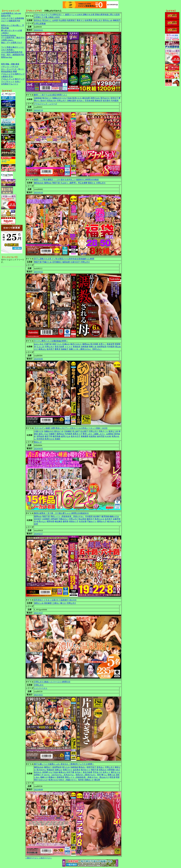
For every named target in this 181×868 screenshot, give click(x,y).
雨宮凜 (112, 777)
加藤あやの (57, 98)
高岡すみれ (95, 98)
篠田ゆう (48, 767)
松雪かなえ (41, 521)
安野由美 (40, 436)
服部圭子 (90, 519)
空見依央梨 (89, 101)
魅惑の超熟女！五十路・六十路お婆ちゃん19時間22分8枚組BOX (61, 513)
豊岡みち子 (102, 521)
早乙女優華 (83, 183)
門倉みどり (92, 521)
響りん (104, 775)
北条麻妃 (68, 431)
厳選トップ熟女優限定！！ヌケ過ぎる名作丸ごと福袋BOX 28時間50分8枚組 (66, 180)
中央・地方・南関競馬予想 (13, 55)
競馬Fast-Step (7, 57)
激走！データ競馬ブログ (12, 43)
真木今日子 (76, 436)
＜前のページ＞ (32, 858)
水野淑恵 (54, 519)
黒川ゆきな (41, 770)
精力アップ (20, 79)
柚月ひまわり (76, 344)
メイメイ (68, 347)
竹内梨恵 (115, 101)
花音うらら (57, 344)
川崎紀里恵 (71, 101)
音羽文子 (114, 98)
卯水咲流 (40, 439)
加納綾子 (65, 349)
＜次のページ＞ (45, 858)
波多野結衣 (102, 347)
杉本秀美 (88, 20)
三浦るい (56, 603)
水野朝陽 (111, 770)
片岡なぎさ (98, 20)
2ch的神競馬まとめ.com (11, 13)
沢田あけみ (51, 101)
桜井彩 (81, 780)
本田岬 (45, 772)
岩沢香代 (107, 101)
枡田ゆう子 (74, 521)
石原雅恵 (46, 519)
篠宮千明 (48, 436)
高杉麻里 (48, 603)
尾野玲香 (50, 521)
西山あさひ (104, 777)
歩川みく (80, 101)
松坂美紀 (93, 436)
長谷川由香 (59, 347)
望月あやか (105, 98)
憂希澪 (57, 349)
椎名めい (82, 767)
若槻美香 (60, 777)
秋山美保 (82, 519)
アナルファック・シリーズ (46, 104)
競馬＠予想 (6, 16)
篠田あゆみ (39, 183)
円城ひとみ (47, 262)
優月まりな (116, 772)
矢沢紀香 (83, 521)
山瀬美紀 (110, 434)
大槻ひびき (39, 431)
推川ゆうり (47, 98)
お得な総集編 (40, 24)
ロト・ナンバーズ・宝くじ (13, 69)
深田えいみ (39, 603)
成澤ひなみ (66, 436)
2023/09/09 (38, 789)
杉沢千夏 (70, 772)
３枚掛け (5, 33)
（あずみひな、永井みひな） (63, 775)
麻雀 (17, 64)
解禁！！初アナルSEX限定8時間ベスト (51, 95)
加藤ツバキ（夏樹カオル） (80, 349)
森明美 (66, 521)
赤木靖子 (38, 519)
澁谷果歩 (77, 770)
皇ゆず (43, 101)
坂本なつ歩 (113, 431)
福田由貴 (66, 262)
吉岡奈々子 (39, 775)
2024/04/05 (38, 449)
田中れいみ (108, 20)
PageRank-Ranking (8, 35)
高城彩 (57, 439)
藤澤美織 (57, 436)
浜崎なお (58, 770)
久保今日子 (75, 262)
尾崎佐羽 (98, 101)
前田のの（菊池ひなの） (86, 775)
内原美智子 (71, 20)
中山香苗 (62, 20)
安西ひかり (67, 770)
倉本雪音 (101, 436)
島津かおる (77, 98)
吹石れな (38, 20)
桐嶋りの (44, 777)
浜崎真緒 (38, 98)
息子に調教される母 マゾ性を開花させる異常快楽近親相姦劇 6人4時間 (64, 259)
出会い (18, 81)
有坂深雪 (110, 344)
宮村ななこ (97, 349)
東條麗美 (85, 436)
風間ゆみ (48, 183)
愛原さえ (92, 183)
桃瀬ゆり (52, 777)
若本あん (100, 767)
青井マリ (80, 20)
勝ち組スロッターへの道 (12, 30)
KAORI (108, 436)
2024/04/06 (38, 359)
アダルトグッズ (8, 79)
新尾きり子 (78, 434)
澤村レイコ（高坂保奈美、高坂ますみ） (67, 516)
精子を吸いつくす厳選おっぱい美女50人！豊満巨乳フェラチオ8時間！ (64, 764)
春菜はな (42, 349)
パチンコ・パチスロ (10, 66)
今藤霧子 (52, 434)
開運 (15, 71)
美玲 (99, 775)
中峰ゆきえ (63, 519)
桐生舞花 (58, 521)
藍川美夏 (94, 344)
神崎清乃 (117, 20)
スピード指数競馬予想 (11, 21)
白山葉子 (84, 431)
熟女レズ (38, 442)
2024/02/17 (38, 534)
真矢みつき (59, 431)
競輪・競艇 (10, 64)
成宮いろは (43, 434)
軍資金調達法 (7, 71)
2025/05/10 (38, 193)
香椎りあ (93, 347)
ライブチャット (8, 81)
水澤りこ (102, 344)
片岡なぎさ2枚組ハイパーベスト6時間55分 (52, 682)
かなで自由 (67, 98)
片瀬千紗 (48, 344)
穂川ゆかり (112, 521)
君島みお (103, 770)
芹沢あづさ (98, 772)
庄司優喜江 (57, 262)
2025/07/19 (38, 110)
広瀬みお (66, 344)
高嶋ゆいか (89, 780)
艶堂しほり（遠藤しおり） (94, 434)
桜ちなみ (66, 767)
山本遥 (55, 20)
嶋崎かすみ (114, 516)
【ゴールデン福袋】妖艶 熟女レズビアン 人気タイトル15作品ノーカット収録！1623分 (71, 428)
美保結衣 (77, 347)
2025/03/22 (38, 272)
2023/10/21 (38, 695)
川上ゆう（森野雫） (69, 183)
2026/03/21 (38, 30)
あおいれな (39, 344)
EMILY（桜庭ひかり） (68, 780)
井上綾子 (76, 431)
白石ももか (43, 780)
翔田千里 (56, 183)
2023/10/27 (38, 613)
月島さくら (103, 431)
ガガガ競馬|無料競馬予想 (12, 52)
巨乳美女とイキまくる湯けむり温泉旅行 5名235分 (55, 600)
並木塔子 (50, 349)
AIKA (118, 770)
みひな (47, 775)
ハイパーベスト (41, 688)
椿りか (63, 603)
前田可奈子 (91, 767)
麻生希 (97, 780)
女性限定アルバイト (10, 84)
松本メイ (107, 772)
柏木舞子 (97, 516)
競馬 (3, 64)
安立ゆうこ (47, 20)
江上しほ (40, 347)
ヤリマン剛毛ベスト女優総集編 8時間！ (51, 341)
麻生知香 (86, 98)
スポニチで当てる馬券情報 (13, 18)
